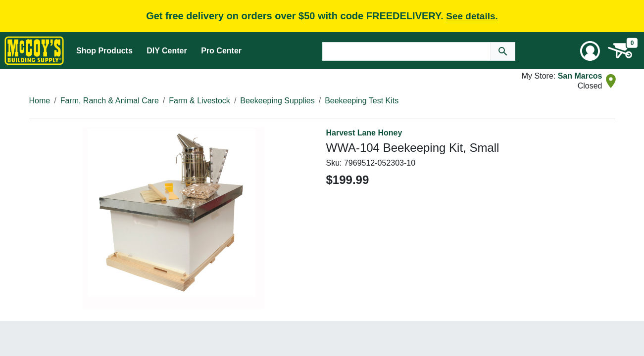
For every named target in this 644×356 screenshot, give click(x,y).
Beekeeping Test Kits (362, 101)
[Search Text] (407, 51)
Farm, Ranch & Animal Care (110, 101)
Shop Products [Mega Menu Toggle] (104, 51)
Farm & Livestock (199, 101)
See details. (472, 16)
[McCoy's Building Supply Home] (34, 51)
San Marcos (580, 76)
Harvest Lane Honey (364, 133)
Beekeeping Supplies (277, 101)
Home (40, 101)
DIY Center (167, 51)
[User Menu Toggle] (590, 51)
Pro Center (221, 51)
